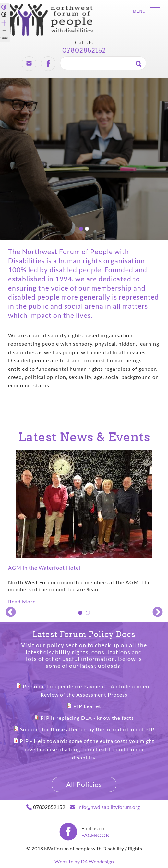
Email (29, 63)
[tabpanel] (84, 528)
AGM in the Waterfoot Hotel (44, 568)
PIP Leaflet (87, 706)
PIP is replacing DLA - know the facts (87, 718)
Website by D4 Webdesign (84, 861)
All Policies (84, 784)
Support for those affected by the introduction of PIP (87, 729)
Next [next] (157, 612)
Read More (22, 601)
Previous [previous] (10, 612)
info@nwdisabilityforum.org (109, 807)
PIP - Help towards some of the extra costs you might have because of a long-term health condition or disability (87, 749)
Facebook (48, 63)
